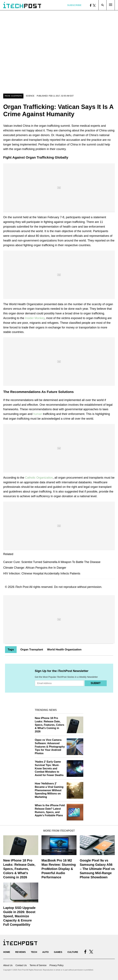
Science (30, 96)
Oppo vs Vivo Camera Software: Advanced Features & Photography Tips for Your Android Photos (50, 747)
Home (7, 952)
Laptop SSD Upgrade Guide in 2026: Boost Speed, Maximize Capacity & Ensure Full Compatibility (19, 916)
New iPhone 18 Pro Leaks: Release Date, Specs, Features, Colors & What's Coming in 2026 (50, 725)
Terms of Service (38, 965)
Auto (45, 952)
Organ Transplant (32, 650)
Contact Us (21, 965)
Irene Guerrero (13, 96)
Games (58, 952)
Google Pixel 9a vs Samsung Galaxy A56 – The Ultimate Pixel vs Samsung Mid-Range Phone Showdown (97, 869)
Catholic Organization (39, 478)
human (38, 414)
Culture (73, 952)
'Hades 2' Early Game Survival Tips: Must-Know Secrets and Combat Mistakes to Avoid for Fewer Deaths (49, 768)
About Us (8, 965)
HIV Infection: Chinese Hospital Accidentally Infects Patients (42, 573)
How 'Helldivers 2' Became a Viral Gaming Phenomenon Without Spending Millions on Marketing (49, 790)
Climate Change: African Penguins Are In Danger (35, 568)
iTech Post (22, 587)
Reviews (20, 952)
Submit (96, 683)
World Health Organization (64, 650)
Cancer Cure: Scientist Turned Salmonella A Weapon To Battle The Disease (52, 562)
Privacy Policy (56, 965)
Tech (34, 952)
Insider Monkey (35, 318)
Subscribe (74, 5)
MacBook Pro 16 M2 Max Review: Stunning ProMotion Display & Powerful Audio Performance (59, 869)
